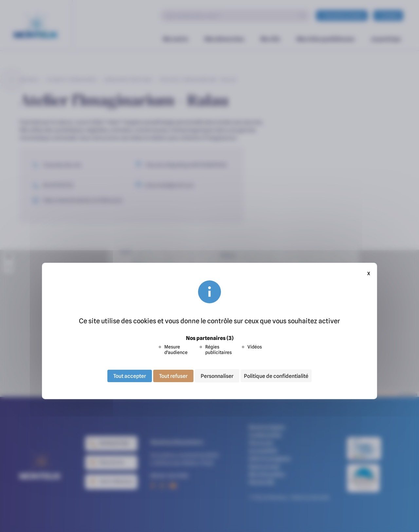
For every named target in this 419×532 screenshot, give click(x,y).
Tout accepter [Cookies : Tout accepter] (130, 376)
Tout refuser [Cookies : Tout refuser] (173, 376)
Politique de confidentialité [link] (276, 376)
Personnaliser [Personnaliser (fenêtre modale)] (217, 376)
